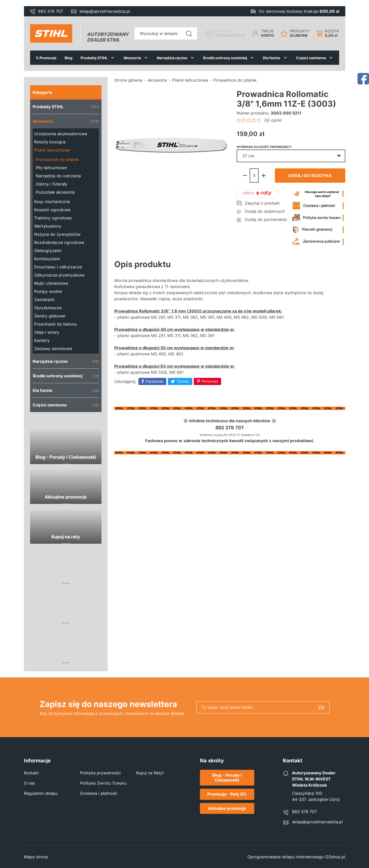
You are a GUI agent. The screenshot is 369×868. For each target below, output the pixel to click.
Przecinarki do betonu (55, 324)
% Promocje (46, 58)
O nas (29, 783)
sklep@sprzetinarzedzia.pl (105, 11)
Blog (68, 58)
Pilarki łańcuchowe (52, 150)
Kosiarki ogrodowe (52, 210)
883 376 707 (51, 11)
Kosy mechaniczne (52, 202)
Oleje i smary (47, 332)
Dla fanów (272, 58)
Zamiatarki (44, 300)
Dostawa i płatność (99, 793)
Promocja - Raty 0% (227, 794)
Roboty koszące (50, 142)
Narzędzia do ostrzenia (58, 176)
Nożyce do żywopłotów (57, 234)
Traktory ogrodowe (53, 218)
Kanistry (42, 340)
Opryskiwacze (48, 308)
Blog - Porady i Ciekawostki (227, 778)
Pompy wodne (48, 291)
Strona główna (128, 80)
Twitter (183, 381)
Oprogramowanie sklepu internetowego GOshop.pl (296, 857)
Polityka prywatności (100, 773)
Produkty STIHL (94, 58)
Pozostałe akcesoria (55, 192)
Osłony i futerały (52, 184)
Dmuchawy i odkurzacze (58, 267)
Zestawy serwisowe (53, 349)
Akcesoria (132, 58)
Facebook (154, 381)
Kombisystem (47, 259)
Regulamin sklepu (41, 793)
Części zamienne (311, 58)
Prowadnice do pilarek (57, 159)
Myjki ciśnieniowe (51, 283)
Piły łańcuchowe (51, 168)
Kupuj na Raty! (150, 773)
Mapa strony (36, 857)
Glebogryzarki (48, 251)
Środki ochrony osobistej (225, 58)
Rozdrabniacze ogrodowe (59, 242)
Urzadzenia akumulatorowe (61, 134)
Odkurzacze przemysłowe (59, 275)
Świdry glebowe (50, 316)
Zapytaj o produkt (262, 203)
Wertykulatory (48, 226)
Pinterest (210, 381)
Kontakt (31, 773)
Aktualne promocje (227, 808)
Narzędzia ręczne (172, 58)
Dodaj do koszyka (310, 176)
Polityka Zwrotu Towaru (103, 783)
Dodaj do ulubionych (265, 211)
